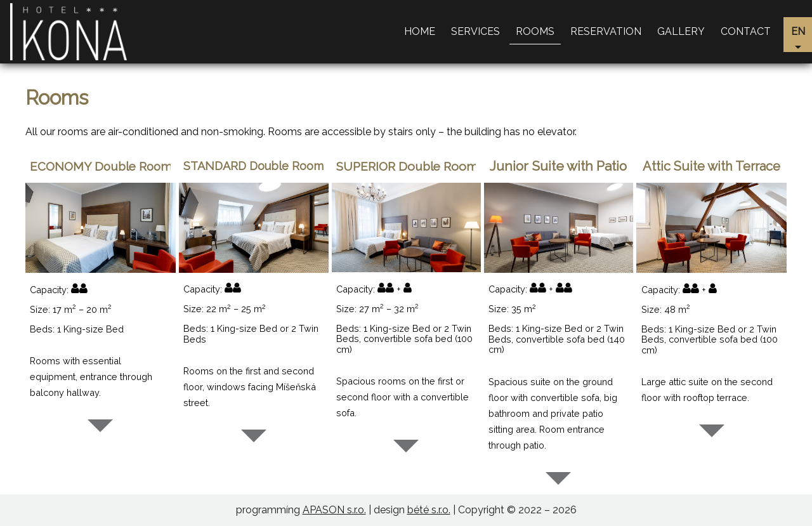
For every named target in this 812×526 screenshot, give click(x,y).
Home (420, 31)
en (798, 31)
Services (475, 31)
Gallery (681, 31)
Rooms (535, 31)
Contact (746, 31)
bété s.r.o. (429, 510)
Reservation (606, 31)
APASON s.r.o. (334, 510)
